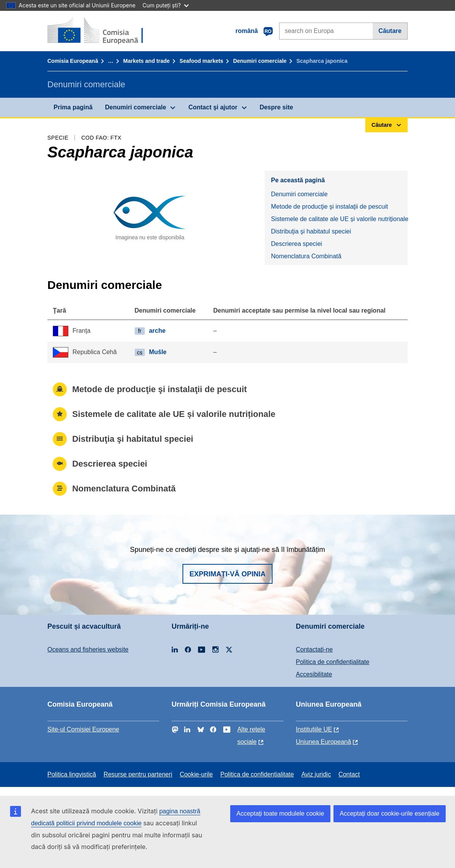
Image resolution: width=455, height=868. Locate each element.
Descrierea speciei (297, 244)
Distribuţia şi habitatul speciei (311, 231)
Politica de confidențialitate (333, 662)
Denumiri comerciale (260, 61)
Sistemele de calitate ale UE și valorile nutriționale (339, 219)
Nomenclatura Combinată (306, 256)
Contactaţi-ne (314, 649)
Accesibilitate (314, 674)
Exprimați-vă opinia (227, 574)
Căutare (390, 31)
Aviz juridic (316, 774)
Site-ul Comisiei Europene (83, 729)
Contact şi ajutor (213, 107)
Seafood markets (201, 61)
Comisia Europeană (73, 61)
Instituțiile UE (314, 729)
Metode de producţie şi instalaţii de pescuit (330, 207)
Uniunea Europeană (323, 742)
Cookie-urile (196, 774)
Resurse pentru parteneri (138, 774)
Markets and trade (146, 61)
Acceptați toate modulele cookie (280, 814)
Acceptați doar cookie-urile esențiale (390, 814)
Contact (349, 774)
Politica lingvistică (72, 774)
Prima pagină (73, 107)
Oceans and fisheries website (88, 649)
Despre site (276, 107)
